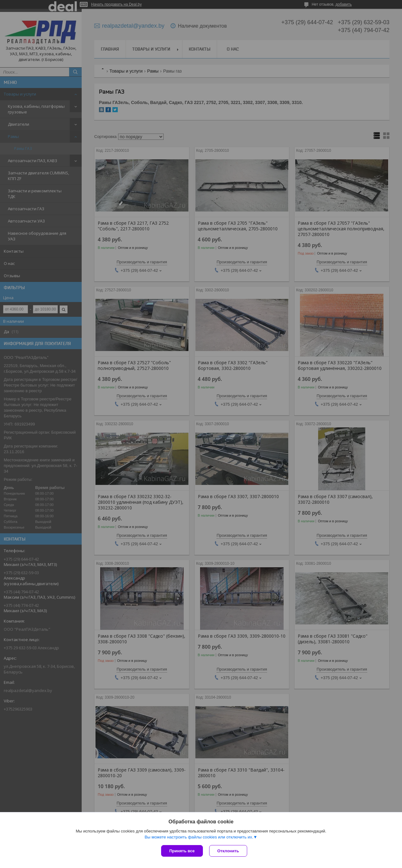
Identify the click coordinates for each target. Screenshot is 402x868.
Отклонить (228, 851)
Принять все (182, 851)
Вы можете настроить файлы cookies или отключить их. (199, 837)
